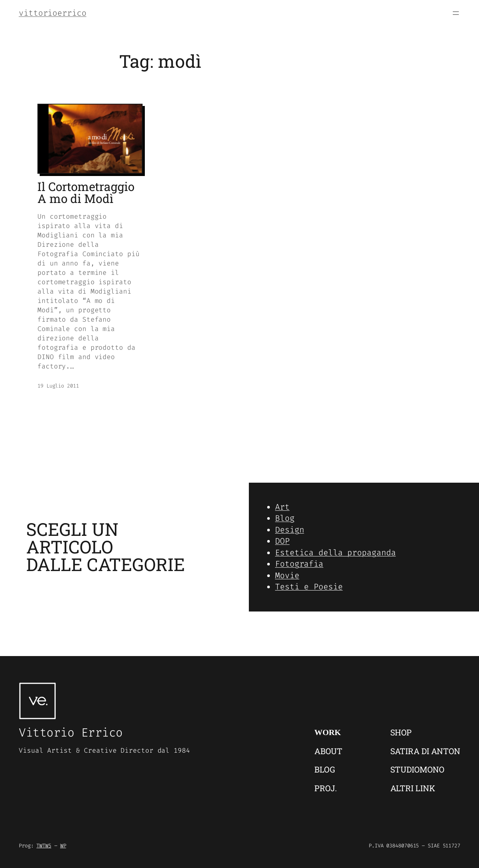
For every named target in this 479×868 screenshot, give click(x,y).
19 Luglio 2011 (58, 386)
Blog (285, 518)
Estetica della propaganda (335, 553)
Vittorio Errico (71, 733)
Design (289, 530)
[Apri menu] (456, 13)
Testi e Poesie (309, 587)
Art (282, 507)
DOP (282, 541)
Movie (287, 575)
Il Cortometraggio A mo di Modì (86, 193)
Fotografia (299, 564)
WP (63, 846)
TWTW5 (44, 846)
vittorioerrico (53, 13)
